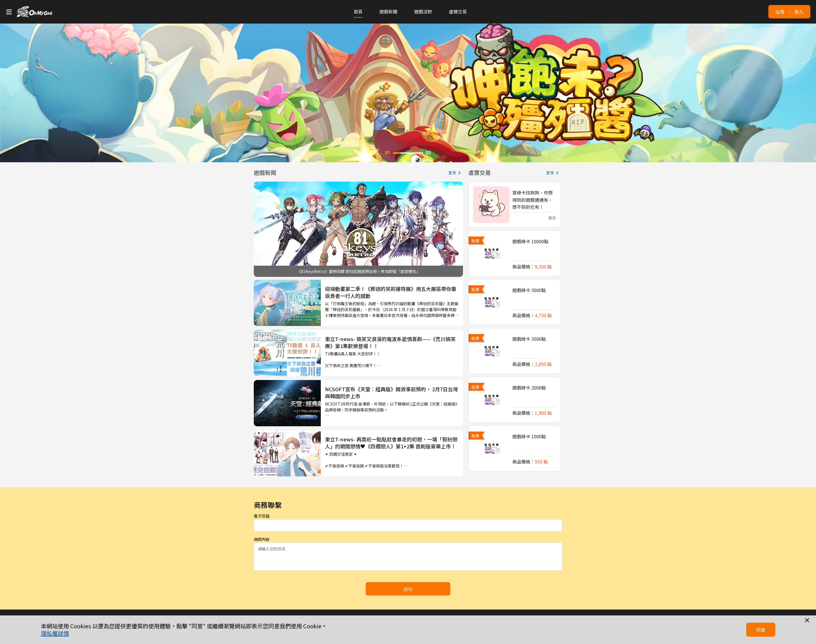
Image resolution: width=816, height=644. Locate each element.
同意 (761, 630)
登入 (799, 12)
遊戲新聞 (388, 11)
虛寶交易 (458, 11)
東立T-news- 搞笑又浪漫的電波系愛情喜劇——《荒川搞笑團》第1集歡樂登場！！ (390, 342)
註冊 (780, 12)
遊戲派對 (423, 11)
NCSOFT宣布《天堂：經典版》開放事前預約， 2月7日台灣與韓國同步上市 (391, 393)
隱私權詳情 (55, 633)
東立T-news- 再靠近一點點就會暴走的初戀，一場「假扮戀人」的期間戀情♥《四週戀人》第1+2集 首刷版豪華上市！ (391, 443)
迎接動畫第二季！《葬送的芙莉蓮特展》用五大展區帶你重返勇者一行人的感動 (391, 292)
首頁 (358, 11)
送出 (408, 589)
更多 (456, 173)
